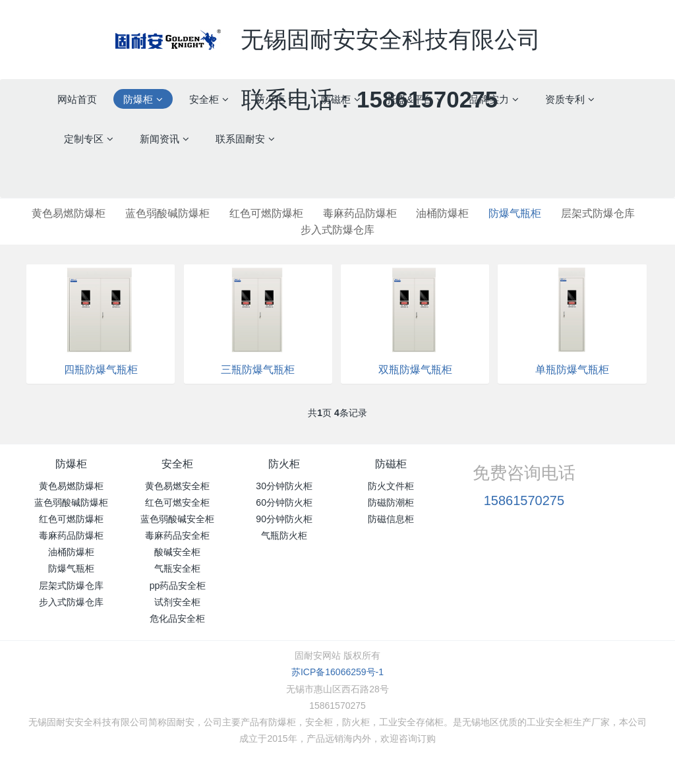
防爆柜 (71, 464)
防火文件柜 (391, 486)
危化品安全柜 (177, 618)
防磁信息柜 (391, 519)
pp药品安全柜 (178, 586)
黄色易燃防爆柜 (69, 213)
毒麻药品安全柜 (177, 535)
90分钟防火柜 (284, 519)
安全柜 (177, 464)
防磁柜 (391, 464)
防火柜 (284, 464)
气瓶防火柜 (284, 535)
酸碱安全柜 (177, 552)
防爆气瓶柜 (515, 213)
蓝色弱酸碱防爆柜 (167, 213)
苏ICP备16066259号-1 (337, 672)
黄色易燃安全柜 (177, 486)
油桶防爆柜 (442, 213)
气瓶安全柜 (177, 568)
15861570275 (524, 500)
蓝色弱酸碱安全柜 (177, 519)
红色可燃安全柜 (177, 502)
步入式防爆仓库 (337, 230)
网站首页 (77, 99)
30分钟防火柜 (284, 486)
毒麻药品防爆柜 (360, 213)
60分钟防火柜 (284, 502)
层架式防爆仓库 (598, 213)
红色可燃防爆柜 (266, 213)
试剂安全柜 (177, 602)
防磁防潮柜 (391, 502)
